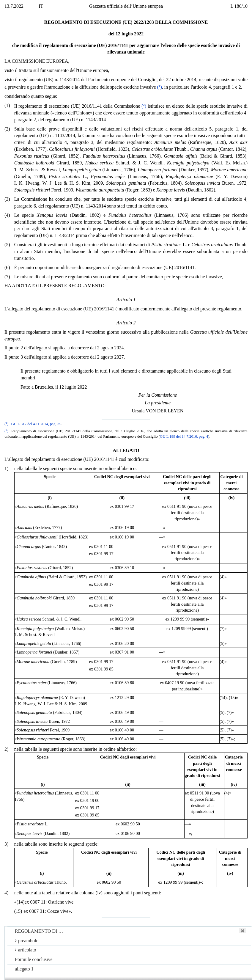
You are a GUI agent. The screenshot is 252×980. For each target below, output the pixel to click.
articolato (25, 950)
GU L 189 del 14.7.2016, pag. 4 (184, 436)
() (160, 87)
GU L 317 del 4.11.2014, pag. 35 (36, 424)
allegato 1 (24, 969)
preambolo (27, 941)
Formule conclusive (34, 959)
